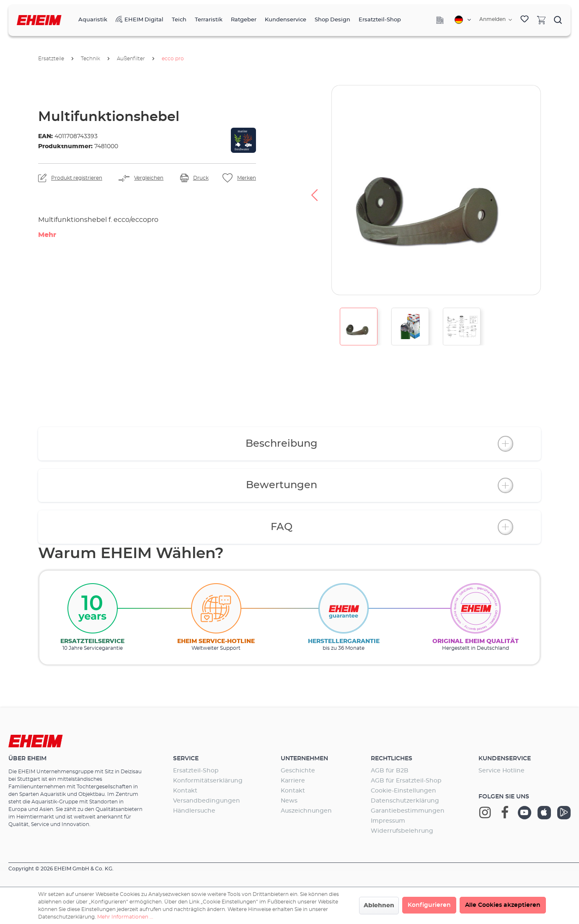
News (289, 801)
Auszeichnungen (306, 811)
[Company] (440, 20)
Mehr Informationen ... (125, 917)
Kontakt (185, 791)
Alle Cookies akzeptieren (503, 905)
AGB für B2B (390, 771)
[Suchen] (558, 20)
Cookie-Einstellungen (403, 791)
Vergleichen (149, 178)
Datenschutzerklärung (405, 801)
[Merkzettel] (525, 20)
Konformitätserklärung (208, 781)
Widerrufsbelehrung (402, 831)
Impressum (388, 821)
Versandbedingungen (207, 801)
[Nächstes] (558, 190)
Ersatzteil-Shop (196, 771)
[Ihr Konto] (496, 20)
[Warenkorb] (541, 20)
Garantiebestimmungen (408, 811)
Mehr (47, 235)
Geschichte (298, 771)
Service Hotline (501, 771)
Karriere (293, 781)
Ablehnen (379, 906)
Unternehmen (304, 759)
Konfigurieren (429, 905)
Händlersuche (194, 811)
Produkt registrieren (77, 178)
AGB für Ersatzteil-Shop (406, 781)
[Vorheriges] (314, 190)
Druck (201, 178)
